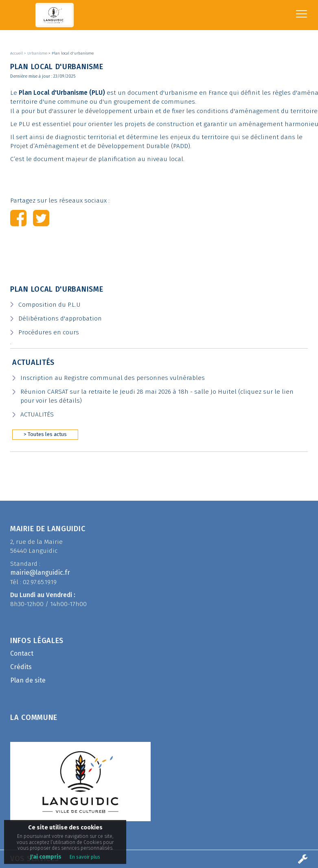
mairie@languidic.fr (40, 572)
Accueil (17, 53)
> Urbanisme (36, 53)
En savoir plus (85, 857)
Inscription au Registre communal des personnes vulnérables (113, 378)
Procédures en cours (49, 332)
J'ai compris (46, 857)
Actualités (33, 362)
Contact (22, 653)
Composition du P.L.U (49, 305)
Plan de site (28, 680)
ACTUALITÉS (37, 414)
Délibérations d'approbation (60, 318)
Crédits (21, 667)
